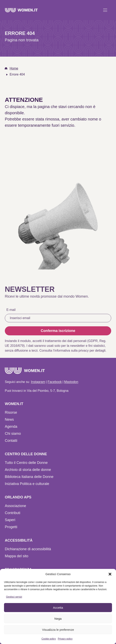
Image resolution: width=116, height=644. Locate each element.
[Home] (21, 10)
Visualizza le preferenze (58, 630)
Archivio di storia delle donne (28, 470)
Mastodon (71, 382)
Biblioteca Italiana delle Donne (29, 477)
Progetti (11, 527)
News (9, 419)
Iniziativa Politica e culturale (27, 484)
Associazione (15, 506)
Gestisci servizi (14, 597)
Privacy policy (65, 639)
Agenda (11, 427)
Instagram (38, 382)
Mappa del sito (17, 556)
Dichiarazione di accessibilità (28, 549)
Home (14, 68)
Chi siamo (13, 434)
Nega (58, 619)
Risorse (11, 412)
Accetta (58, 608)
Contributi (13, 513)
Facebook (55, 382)
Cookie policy (49, 639)
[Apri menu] (105, 10)
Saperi (10, 520)
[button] (110, 574)
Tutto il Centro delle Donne (26, 463)
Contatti (11, 441)
